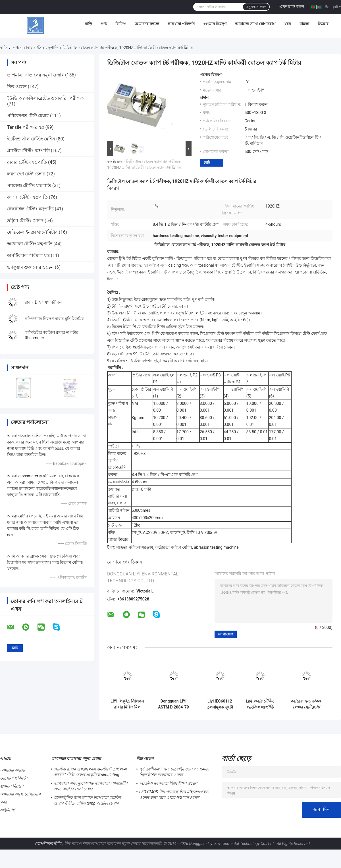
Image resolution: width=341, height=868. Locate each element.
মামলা (304, 24)
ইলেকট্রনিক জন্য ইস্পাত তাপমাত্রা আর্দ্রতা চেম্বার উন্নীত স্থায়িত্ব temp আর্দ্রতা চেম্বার (87, 800)
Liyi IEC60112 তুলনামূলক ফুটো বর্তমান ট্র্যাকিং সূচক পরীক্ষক (220, 704)
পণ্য (104, 24)
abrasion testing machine (216, 547)
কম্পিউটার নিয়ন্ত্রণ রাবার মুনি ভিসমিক (55, 319)
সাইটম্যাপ (8, 810)
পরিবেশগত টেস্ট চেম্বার (28, 116)
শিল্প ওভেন (17, 87)
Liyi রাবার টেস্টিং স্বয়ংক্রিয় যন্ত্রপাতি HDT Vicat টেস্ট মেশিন (260, 704)
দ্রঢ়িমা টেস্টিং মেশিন (25, 220)
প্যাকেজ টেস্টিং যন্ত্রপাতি (29, 186)
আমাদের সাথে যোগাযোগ (255, 24)
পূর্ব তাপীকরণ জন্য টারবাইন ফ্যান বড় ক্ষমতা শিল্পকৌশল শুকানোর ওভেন (174, 772)
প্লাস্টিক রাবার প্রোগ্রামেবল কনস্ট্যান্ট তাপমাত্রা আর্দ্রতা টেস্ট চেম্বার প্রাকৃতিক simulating (90, 772)
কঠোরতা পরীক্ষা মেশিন (174, 547)
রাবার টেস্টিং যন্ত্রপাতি (41, 48)
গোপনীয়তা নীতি (48, 844)
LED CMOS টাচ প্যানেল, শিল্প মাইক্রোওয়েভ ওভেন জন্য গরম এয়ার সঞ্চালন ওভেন (174, 795)
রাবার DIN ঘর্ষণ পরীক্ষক (44, 302)
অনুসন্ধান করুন (256, 7)
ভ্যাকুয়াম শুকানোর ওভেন (30, 267)
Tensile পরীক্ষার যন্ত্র (26, 127)
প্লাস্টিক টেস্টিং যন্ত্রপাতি (28, 151)
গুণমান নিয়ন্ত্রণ (215, 24)
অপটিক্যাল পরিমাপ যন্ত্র (28, 255)
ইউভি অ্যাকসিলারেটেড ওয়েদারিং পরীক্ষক (45, 98)
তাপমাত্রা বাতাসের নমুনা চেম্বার (36, 75)
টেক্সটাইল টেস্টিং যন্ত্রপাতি (30, 209)
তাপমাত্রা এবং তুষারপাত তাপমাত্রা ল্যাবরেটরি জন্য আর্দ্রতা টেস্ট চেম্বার (91, 786)
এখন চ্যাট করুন (292, 7)
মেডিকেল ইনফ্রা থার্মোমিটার (32, 232)
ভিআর (323, 24)
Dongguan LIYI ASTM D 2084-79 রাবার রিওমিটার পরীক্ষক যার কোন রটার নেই (173, 704)
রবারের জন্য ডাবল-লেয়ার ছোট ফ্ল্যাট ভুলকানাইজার (306, 704)
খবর (287, 24)
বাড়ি (88, 24)
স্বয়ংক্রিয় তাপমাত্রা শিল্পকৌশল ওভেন (168, 783)
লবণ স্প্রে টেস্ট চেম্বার (26, 174)
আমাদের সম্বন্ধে (147, 24)
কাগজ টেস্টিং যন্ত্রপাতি (27, 197)
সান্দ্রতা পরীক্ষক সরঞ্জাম (135, 547)
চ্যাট (207, 162)
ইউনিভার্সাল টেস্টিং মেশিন (31, 139)
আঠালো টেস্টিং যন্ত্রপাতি (30, 244)
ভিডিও (121, 24)
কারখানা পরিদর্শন (181, 24)
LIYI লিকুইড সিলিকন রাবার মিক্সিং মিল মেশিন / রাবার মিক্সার (127, 704)
